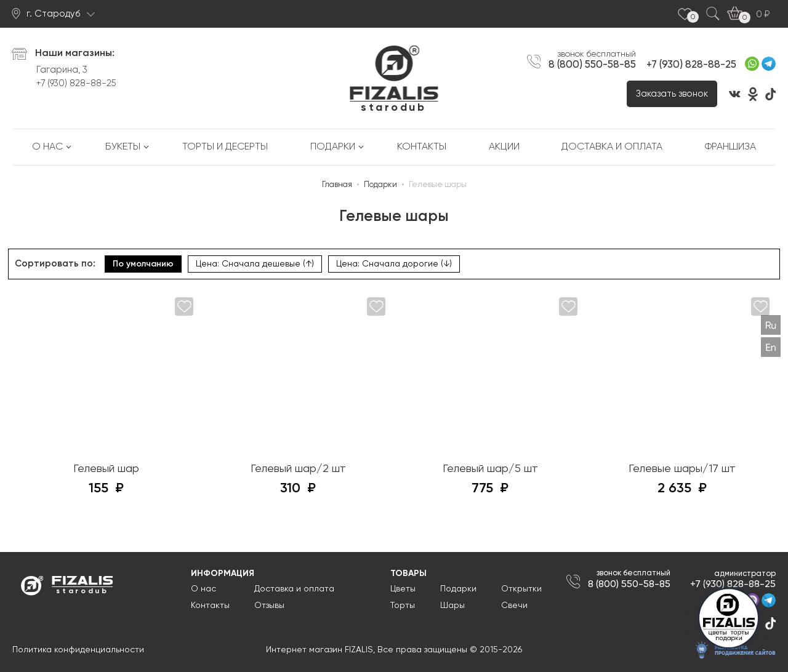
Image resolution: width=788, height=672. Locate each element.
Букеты (123, 147)
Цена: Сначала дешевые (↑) (255, 264)
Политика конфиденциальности (78, 650)
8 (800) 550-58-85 (592, 65)
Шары (452, 606)
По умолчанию (143, 264)
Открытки (521, 589)
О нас (47, 147)
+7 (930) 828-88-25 (76, 83)
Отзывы (269, 606)
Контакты (422, 147)
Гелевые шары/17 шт (682, 469)
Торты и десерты (225, 147)
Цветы (403, 589)
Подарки (333, 147)
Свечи (514, 606)
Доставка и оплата (612, 147)
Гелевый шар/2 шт (298, 469)
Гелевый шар (106, 469)
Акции (504, 147)
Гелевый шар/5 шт (490, 469)
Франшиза (730, 147)
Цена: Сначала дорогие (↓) (394, 264)
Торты (403, 606)
